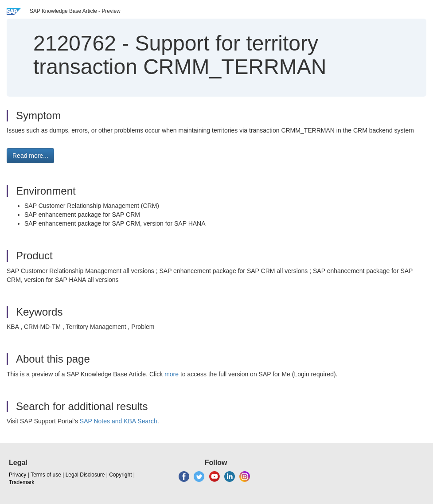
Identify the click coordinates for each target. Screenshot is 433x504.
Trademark (22, 482)
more (172, 374)
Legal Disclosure (85, 475)
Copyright (120, 475)
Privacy (18, 475)
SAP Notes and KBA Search (119, 421)
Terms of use (46, 475)
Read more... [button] (30, 156)
